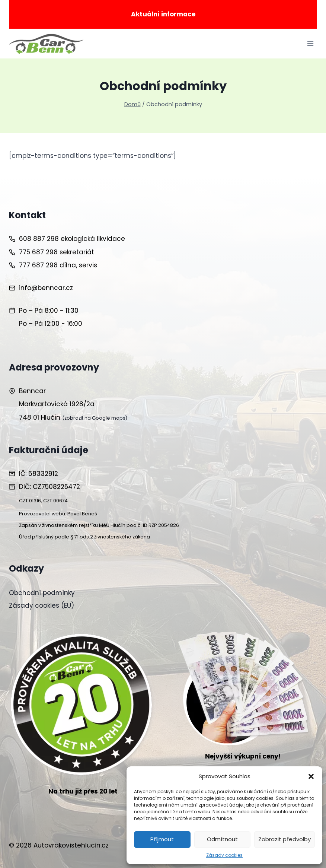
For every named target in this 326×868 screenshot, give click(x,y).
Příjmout (162, 839)
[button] (311, 776)
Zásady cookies (224, 855)
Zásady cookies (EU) (41, 605)
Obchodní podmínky (42, 593)
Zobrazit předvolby (285, 839)
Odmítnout (222, 839)
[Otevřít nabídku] (310, 44)
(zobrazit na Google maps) (95, 418)
